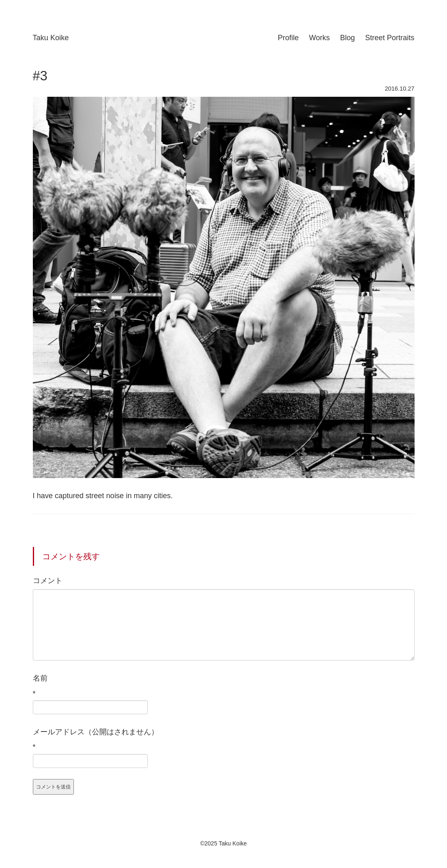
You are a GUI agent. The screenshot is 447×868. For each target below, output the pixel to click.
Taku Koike (51, 38)
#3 (40, 76)
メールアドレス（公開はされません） (96, 732)
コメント (48, 581)
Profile (288, 38)
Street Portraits (390, 38)
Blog (347, 38)
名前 (40, 678)
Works (320, 38)
